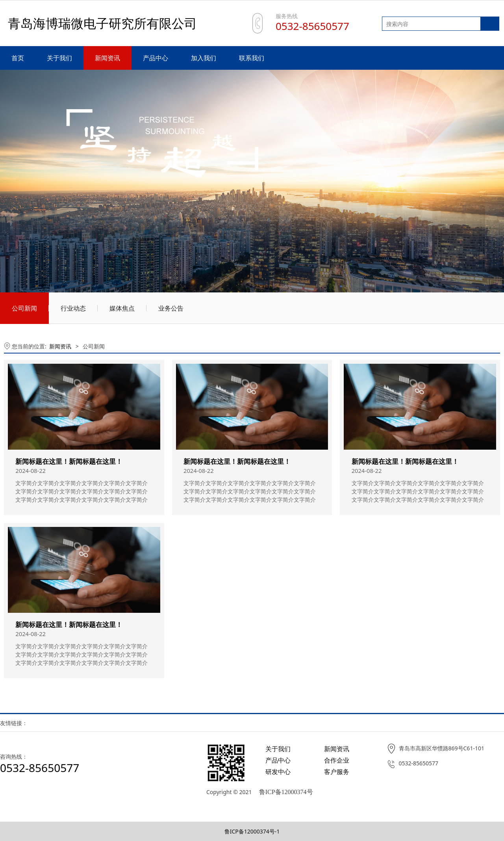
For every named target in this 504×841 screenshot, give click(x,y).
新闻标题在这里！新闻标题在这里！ (69, 461)
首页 (18, 58)
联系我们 (252, 58)
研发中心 (278, 772)
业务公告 (171, 308)
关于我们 (59, 58)
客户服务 (337, 772)
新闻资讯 (107, 58)
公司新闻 (24, 308)
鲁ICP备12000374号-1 (252, 831)
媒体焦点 (122, 308)
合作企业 (337, 760)
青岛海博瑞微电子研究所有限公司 (102, 23)
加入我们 (204, 58)
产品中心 (156, 58)
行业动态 (73, 308)
